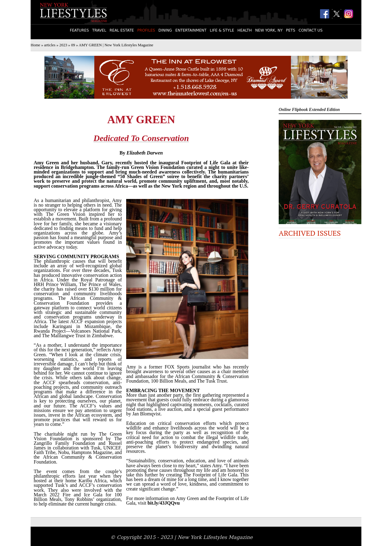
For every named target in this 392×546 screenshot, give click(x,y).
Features (79, 30)
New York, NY (269, 30)
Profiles (146, 30)
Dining (165, 30)
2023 (63, 45)
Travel (99, 30)
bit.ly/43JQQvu (164, 503)
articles (50, 45)
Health (245, 30)
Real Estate (122, 30)
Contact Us (311, 30)
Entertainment (191, 30)
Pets (291, 30)
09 (73, 45)
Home (35, 45)
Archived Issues (310, 233)
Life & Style (222, 30)
